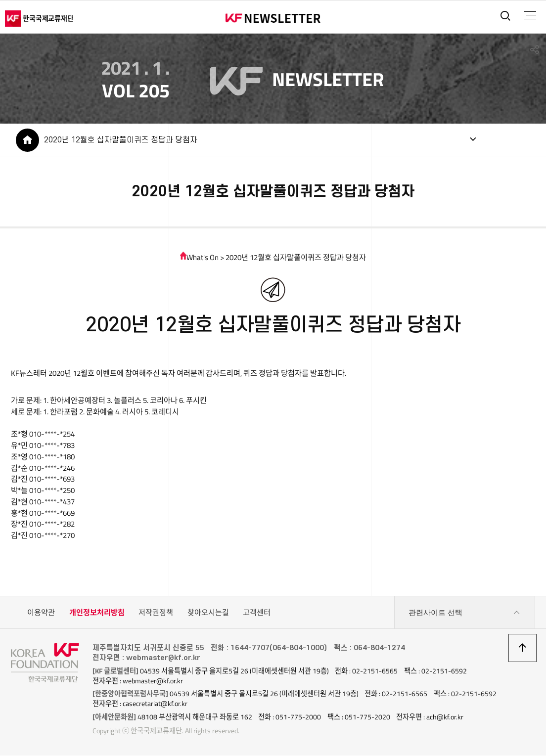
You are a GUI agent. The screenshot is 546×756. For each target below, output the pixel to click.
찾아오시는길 (208, 613)
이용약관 (41, 613)
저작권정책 (156, 613)
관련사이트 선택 (464, 614)
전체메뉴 (529, 15)
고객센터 (257, 613)
